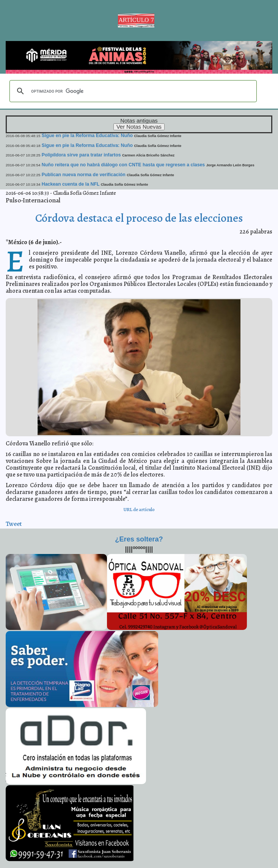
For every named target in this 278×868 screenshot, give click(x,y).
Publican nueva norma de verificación (84, 175)
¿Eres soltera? (139, 539)
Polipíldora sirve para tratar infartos (81, 155)
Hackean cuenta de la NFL (71, 184)
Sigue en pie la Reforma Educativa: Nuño (87, 136)
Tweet (14, 524)
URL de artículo (139, 509)
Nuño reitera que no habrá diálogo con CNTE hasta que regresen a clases (123, 165)
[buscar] (132, 91)
